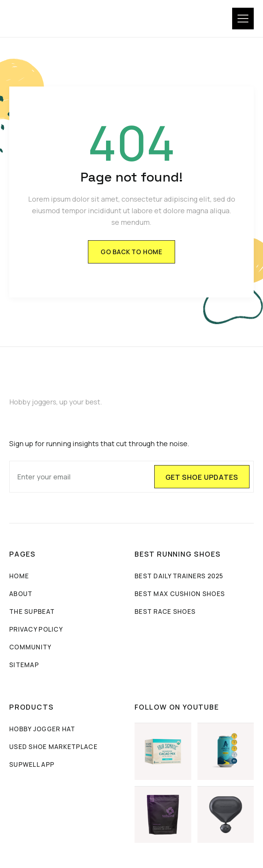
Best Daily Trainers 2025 (179, 576)
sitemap (24, 665)
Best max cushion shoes (180, 594)
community (30, 647)
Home (19, 576)
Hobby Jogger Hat (42, 729)
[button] (243, 19)
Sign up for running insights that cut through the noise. (99, 444)
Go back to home (131, 252)
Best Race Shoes (165, 612)
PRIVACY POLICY (36, 630)
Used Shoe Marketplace (53, 747)
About (21, 594)
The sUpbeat (32, 612)
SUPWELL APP (32, 765)
